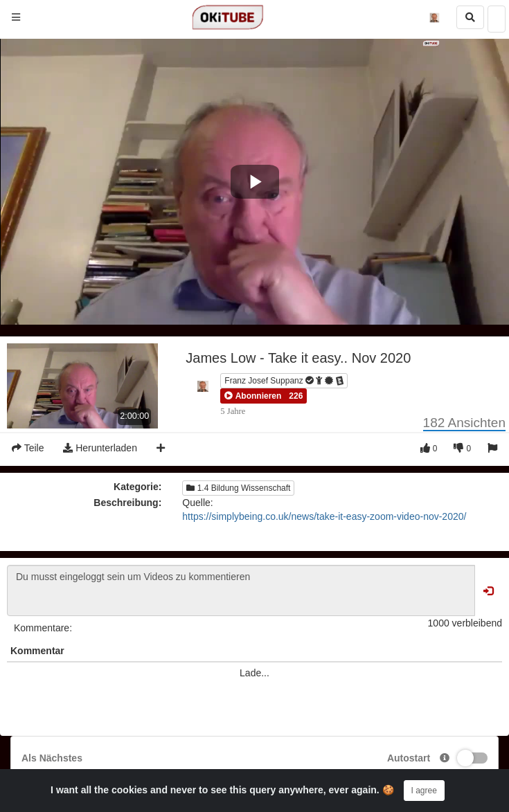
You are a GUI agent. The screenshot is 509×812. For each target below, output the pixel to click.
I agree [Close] (424, 791)
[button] (253, 396)
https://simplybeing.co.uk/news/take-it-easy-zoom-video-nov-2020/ (324, 516)
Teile (28, 448)
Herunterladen (100, 448)
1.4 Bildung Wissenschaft (238, 488)
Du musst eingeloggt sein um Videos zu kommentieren (241, 590)
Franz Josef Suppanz (285, 380)
